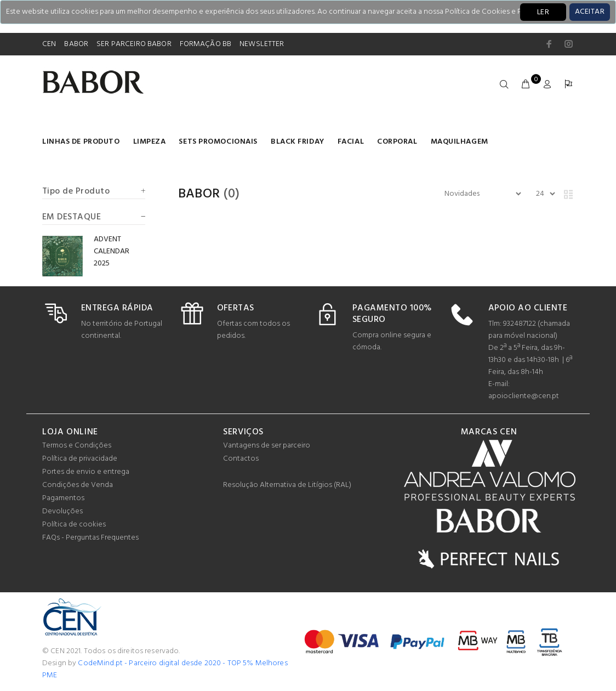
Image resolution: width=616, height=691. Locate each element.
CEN (49, 44)
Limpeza (150, 142)
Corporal (397, 142)
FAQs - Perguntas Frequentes (90, 538)
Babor (199, 194)
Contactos (241, 459)
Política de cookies (74, 525)
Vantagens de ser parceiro (267, 446)
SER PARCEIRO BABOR (134, 44)
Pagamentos (63, 498)
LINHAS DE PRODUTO (81, 142)
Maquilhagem (460, 142)
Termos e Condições (77, 446)
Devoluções (62, 511)
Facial (351, 142)
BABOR (76, 44)
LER (543, 12)
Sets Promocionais (218, 142)
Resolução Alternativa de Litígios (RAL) (287, 485)
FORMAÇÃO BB (206, 44)
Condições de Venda (78, 485)
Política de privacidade (80, 459)
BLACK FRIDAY (298, 142)
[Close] (590, 12)
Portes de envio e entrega (86, 472)
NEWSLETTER (262, 44)
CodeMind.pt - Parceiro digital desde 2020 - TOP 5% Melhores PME (165, 669)
